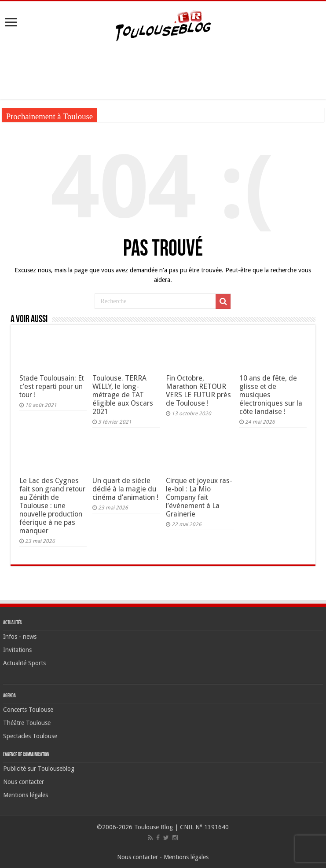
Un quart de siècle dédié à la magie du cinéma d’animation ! (125, 489)
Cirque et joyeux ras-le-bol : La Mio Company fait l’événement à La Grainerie (199, 497)
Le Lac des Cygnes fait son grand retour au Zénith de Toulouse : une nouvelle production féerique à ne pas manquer (52, 506)
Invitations (17, 650)
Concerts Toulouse (28, 710)
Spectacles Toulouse (30, 736)
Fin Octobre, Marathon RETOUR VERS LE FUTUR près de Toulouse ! (198, 391)
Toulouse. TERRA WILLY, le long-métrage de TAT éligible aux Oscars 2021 (123, 395)
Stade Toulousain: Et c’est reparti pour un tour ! (52, 386)
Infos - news (20, 637)
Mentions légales (26, 795)
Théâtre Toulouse (27, 723)
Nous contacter (24, 782)
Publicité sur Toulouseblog (39, 769)
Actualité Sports (24, 663)
